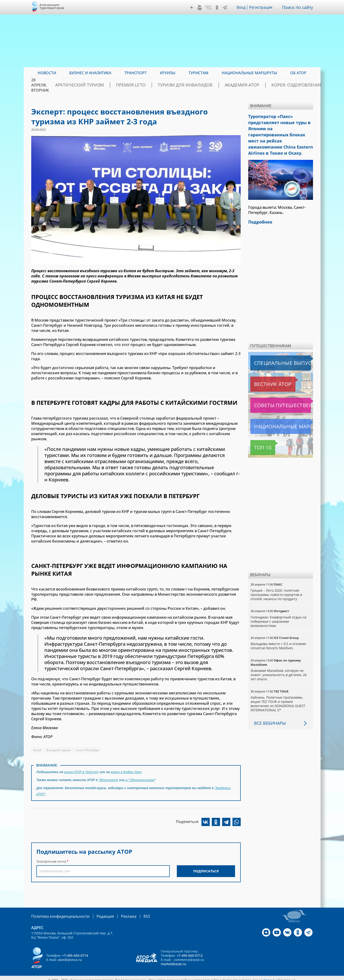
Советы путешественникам (276, 393)
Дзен (193, 8)
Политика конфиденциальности (57, 912)
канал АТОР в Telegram (82, 771)
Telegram (226, 8)
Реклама (119, 912)
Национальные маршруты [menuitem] (249, 73)
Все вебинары (268, 710)
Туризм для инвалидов (197, 85)
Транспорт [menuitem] (136, 73)
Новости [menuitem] (47, 73)
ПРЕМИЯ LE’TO (152, 85)
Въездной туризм (59, 750)
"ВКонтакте (108, 778)
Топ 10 (258, 435)
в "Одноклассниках (140, 778)
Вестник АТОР (264, 371)
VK (209, 8)
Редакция (98, 912)
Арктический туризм (109, 85)
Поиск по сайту (299, 7)
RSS (136, 912)
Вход (242, 7)
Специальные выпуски (272, 350)
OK (218, 8)
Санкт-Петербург (88, 750)
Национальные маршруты (275, 414)
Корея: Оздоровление (290, 85)
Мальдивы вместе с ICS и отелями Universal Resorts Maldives (278, 633)
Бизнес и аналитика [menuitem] (90, 73)
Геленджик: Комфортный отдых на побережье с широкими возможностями (279, 609)
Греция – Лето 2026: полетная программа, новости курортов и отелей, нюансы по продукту (277, 582)
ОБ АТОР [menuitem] (298, 73)
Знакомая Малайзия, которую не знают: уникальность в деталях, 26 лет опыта (279, 662)
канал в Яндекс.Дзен (127, 771)
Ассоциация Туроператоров (52, 6)
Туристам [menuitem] (199, 73)
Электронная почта (51, 858)
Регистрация (263, 7)
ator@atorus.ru (70, 955)
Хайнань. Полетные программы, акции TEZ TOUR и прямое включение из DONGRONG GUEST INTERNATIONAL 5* (278, 691)
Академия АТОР (245, 85)
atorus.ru (269, 976)
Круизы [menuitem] (168, 73)
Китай (37, 750)
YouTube (201, 8)
